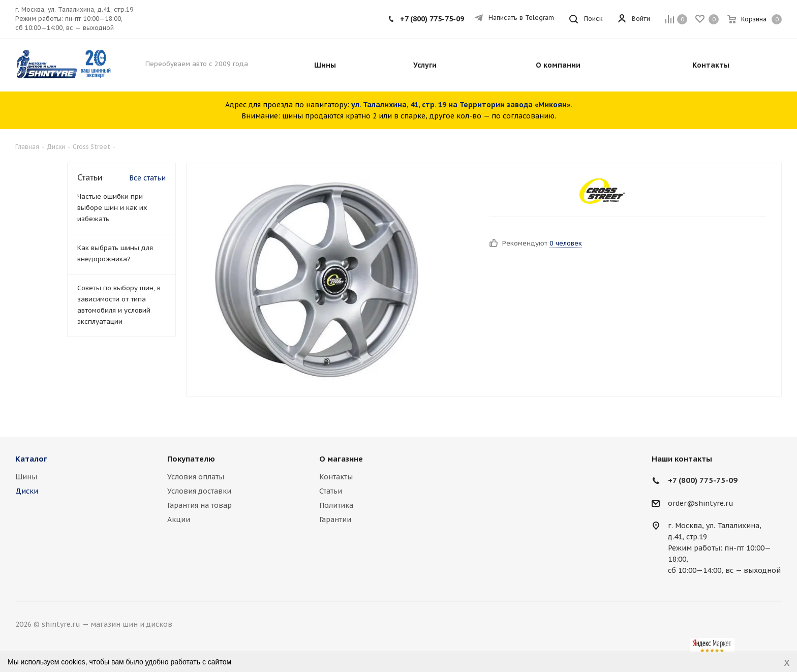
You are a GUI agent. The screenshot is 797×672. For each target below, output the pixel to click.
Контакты (336, 477)
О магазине (341, 459)
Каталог (31, 459)
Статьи (331, 491)
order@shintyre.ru (701, 503)
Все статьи (147, 178)
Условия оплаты (196, 477)
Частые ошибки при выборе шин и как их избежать (112, 208)
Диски (27, 491)
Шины (26, 477)
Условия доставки (199, 491)
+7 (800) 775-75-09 (432, 19)
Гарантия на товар (200, 505)
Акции (179, 520)
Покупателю (191, 459)
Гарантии (335, 520)
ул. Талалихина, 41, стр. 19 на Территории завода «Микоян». (462, 105)
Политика (336, 505)
